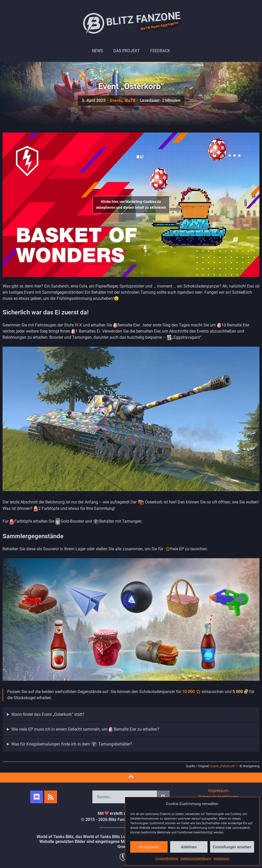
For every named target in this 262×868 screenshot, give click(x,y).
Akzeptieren (149, 847)
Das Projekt (127, 51)
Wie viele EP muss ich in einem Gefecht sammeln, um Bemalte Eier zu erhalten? (85, 729)
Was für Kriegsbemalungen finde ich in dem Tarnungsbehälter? (72, 744)
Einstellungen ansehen (232, 847)
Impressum (221, 859)
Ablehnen (189, 847)
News (97, 51)
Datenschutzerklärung (196, 859)
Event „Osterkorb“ (223, 766)
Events (116, 100)
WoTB (130, 100)
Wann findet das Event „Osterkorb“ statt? (48, 714)
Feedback (160, 51)
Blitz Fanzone (131, 23)
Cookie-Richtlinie (167, 859)
